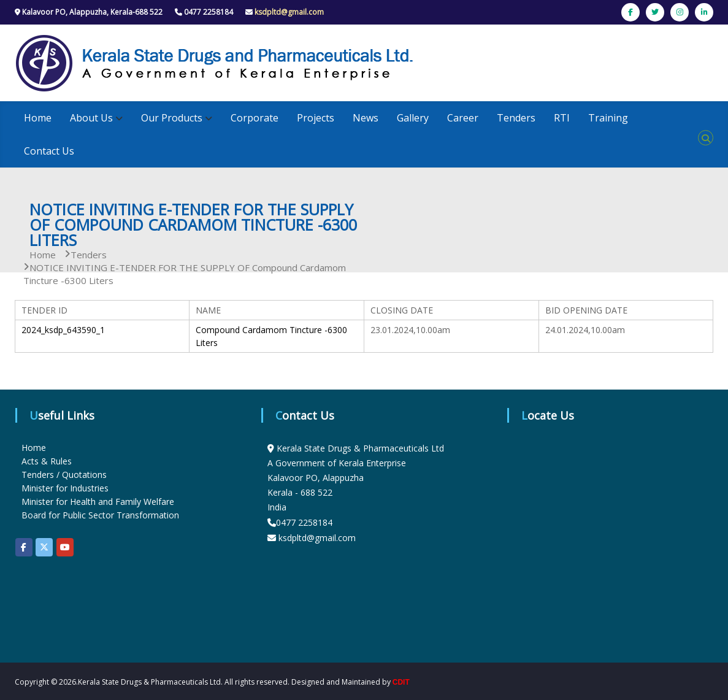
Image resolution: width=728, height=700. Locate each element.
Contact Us (49, 151)
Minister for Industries (65, 488)
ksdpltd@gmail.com (289, 12)
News (366, 118)
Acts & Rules (47, 461)
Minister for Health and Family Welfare (98, 502)
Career (463, 118)
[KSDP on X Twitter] (44, 547)
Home (38, 118)
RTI (562, 118)
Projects (316, 118)
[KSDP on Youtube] (65, 547)
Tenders (516, 118)
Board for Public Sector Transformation (100, 515)
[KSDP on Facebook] (24, 547)
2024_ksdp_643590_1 (63, 330)
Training (608, 118)
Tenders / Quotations (64, 475)
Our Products (172, 118)
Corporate (255, 118)
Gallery (413, 118)
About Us (91, 118)
